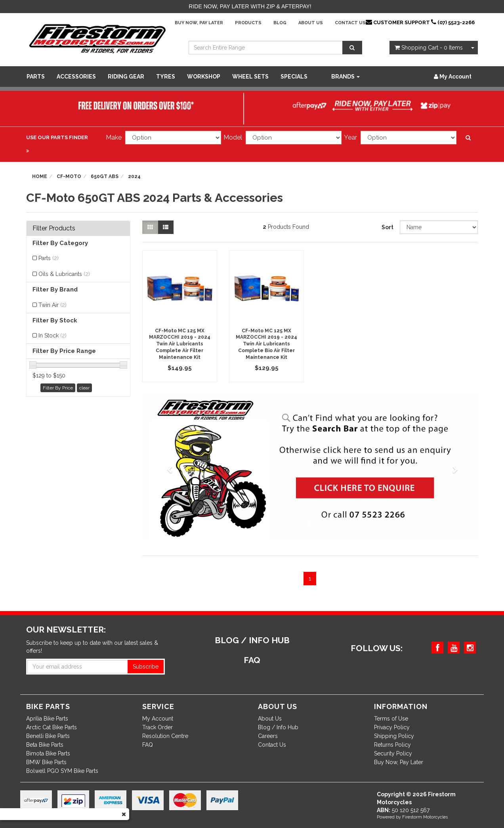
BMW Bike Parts (46, 762)
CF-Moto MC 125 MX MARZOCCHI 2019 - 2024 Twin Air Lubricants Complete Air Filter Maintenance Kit (180, 344)
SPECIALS (294, 77)
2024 (134, 176)
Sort (388, 227)
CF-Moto (69, 176)
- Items (429, 48)
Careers (268, 736)
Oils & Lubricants (64, 274)
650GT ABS (105, 176)
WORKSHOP (204, 77)
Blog (280, 23)
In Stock (52, 335)
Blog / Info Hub (278, 727)
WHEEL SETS (250, 77)
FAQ (148, 745)
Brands (346, 77)
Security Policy (393, 753)
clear (84, 388)
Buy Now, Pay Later (199, 23)
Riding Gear (126, 77)
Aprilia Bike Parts (47, 719)
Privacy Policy (392, 727)
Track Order (157, 727)
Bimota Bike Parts (48, 753)
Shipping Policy (394, 736)
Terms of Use (391, 719)
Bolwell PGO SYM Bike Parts (62, 771)
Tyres (166, 77)
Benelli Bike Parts (48, 736)
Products (248, 23)
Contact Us (350, 23)
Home (40, 176)
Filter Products (54, 228)
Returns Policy (392, 745)
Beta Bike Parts (45, 745)
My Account (158, 719)
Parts (36, 77)
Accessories (76, 77)
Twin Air (52, 305)
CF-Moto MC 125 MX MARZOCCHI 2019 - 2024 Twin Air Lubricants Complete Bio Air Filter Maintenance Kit (266, 344)
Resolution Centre (165, 736)
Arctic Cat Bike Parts (52, 727)
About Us (311, 23)
